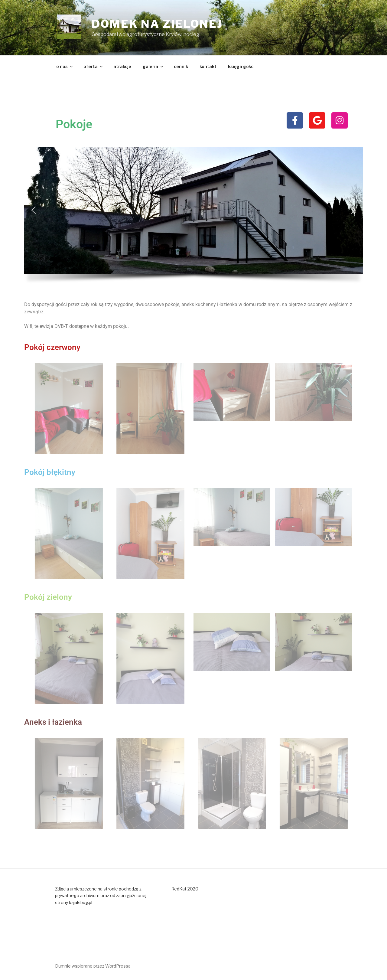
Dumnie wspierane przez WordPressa (93, 966)
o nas (65, 66)
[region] (193, 218)
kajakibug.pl (81, 902)
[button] (34, 210)
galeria (153, 66)
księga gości (241, 66)
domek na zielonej (157, 24)
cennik (181, 66)
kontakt (208, 66)
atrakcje (122, 66)
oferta (93, 66)
